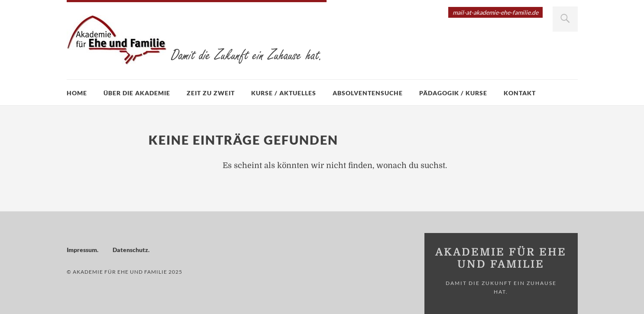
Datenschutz (130, 250)
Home (77, 93)
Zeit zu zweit (211, 93)
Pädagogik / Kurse (453, 93)
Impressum (82, 250)
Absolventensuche (368, 93)
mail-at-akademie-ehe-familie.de (495, 12)
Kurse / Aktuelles (284, 93)
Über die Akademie (137, 93)
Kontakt (520, 93)
